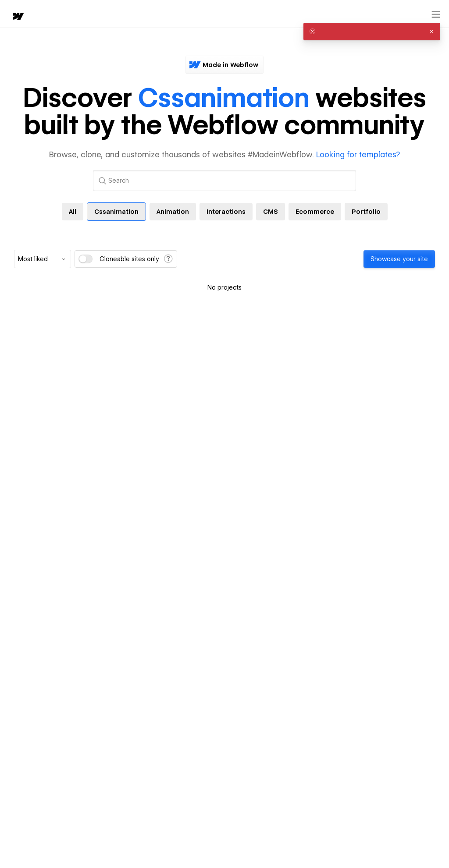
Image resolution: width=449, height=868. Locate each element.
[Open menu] (436, 14)
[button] (431, 32)
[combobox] (43, 259)
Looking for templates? (358, 154)
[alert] (372, 32)
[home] (18, 17)
